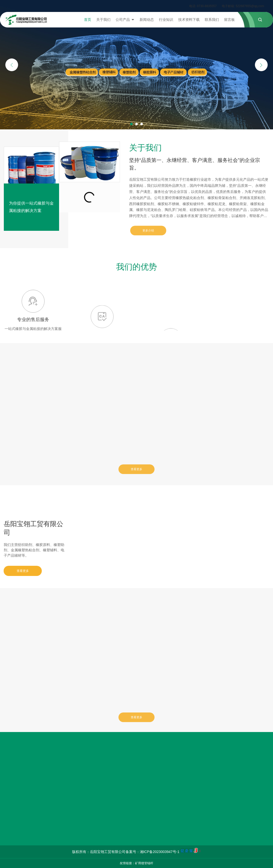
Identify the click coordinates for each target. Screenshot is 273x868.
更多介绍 (148, 231)
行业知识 (166, 20)
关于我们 (103, 20)
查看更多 (136, 469)
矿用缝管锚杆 (144, 863)
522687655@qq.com (250, 6)
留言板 (229, 20)
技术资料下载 (189, 20)
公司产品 (125, 20)
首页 (88, 20)
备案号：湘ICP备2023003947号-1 (153, 852)
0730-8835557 (207, 6)
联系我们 (212, 20)
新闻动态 (147, 20)
